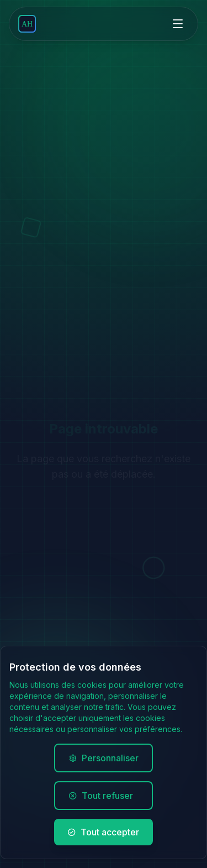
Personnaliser (104, 759)
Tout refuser (104, 796)
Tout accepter (104, 833)
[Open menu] (178, 24)
